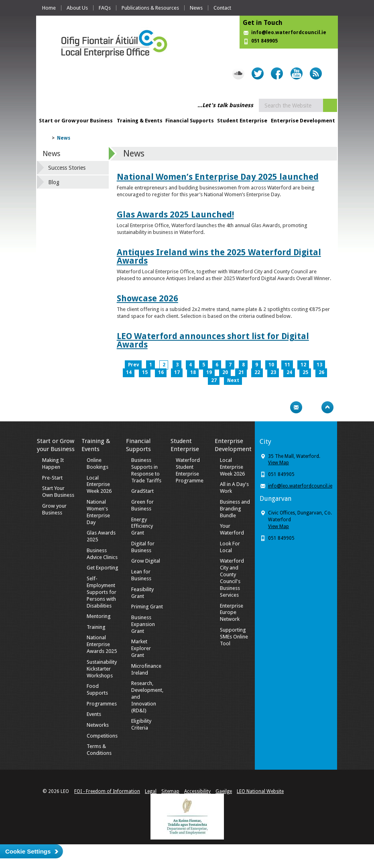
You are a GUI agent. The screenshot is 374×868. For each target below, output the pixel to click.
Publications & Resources (150, 8)
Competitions (102, 736)
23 (273, 372)
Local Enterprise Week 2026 (99, 485)
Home (49, 8)
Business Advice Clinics (102, 554)
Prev (133, 365)
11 (287, 365)
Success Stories (67, 168)
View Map (278, 463)
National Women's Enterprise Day (98, 512)
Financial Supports (190, 121)
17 (177, 372)
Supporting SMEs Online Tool (234, 637)
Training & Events (140, 121)
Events (94, 714)
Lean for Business (141, 575)
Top (327, 407)
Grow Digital (146, 561)
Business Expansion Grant (143, 624)
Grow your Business (54, 509)
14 (129, 372)
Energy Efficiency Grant (142, 526)
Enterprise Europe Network (232, 613)
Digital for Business (143, 547)
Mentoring (99, 616)
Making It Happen (53, 463)
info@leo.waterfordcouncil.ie (289, 33)
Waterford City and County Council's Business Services (232, 578)
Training (96, 627)
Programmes (102, 704)
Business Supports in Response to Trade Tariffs (146, 470)
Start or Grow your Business (76, 121)
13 (319, 365)
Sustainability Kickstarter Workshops (102, 669)
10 (271, 365)
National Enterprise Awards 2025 (102, 644)
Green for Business (142, 505)
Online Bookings (98, 463)
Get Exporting (103, 568)
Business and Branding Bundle (235, 509)
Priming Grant (147, 607)
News (196, 8)
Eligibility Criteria (141, 724)
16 (161, 372)
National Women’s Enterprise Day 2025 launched (218, 177)
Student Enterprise (242, 121)
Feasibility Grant (142, 593)
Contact (222, 8)
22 (257, 372)
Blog (54, 182)
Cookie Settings (28, 851)
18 (193, 372)
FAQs (105, 8)
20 (225, 372)
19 (209, 372)
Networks (98, 725)
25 (305, 372)
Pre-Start (52, 478)
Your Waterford (232, 529)
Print (280, 407)
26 (321, 372)
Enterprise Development (303, 121)
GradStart (142, 491)
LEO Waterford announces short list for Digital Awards (213, 340)
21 (241, 372)
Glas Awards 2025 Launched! (175, 214)
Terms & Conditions (99, 750)
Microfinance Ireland (146, 669)
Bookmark (312, 407)
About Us (77, 8)
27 (214, 380)
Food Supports (97, 689)
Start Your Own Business (58, 492)
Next (233, 380)
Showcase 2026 (147, 298)
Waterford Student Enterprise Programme (190, 470)
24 (289, 372)
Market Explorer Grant (141, 648)
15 (145, 372)
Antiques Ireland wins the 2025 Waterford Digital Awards (219, 256)
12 (303, 365)
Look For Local (230, 547)
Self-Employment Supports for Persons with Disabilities (102, 592)
